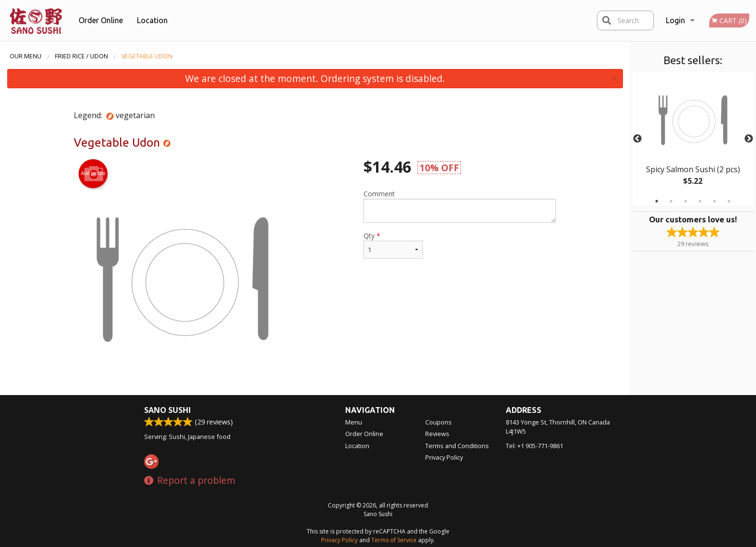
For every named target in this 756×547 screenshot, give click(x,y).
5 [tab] (715, 201)
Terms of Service (394, 540)
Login (675, 20)
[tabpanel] (693, 139)
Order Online (101, 20)
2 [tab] (671, 201)
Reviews (437, 434)
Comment (460, 206)
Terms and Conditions (457, 446)
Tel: (534, 446)
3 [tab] (686, 201)
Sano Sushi (168, 410)
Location (152, 20)
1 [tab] (657, 201)
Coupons (439, 422)
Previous (637, 139)
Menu (354, 422)
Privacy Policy (444, 457)
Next (749, 139)
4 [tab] (700, 201)
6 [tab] (729, 201)
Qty (393, 245)
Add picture (93, 174)
